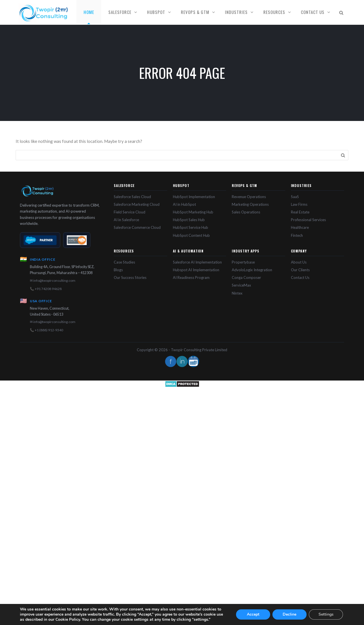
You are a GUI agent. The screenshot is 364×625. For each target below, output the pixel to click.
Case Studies (124, 262)
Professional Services (308, 220)
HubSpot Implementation (194, 197)
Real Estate (300, 212)
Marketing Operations (250, 204)
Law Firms (299, 204)
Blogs (118, 270)
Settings (326, 614)
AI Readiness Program (191, 277)
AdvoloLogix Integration (252, 270)
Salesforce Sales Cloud (132, 197)
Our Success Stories (130, 277)
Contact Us (313, 12)
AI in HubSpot (184, 204)
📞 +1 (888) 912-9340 (46, 330)
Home (89, 12)
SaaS (295, 197)
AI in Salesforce (126, 220)
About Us (299, 262)
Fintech (297, 235)
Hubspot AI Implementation (196, 270)
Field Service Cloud (130, 212)
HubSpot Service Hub (191, 227)
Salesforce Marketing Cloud (137, 204)
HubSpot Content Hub (191, 235)
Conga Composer (246, 277)
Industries (236, 12)
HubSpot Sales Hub (189, 220)
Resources (274, 12)
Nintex (237, 293)
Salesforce (120, 12)
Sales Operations (246, 212)
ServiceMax (241, 285)
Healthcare (300, 227)
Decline (289, 614)
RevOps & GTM (195, 12)
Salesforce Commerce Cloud (137, 227)
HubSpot (156, 12)
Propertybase (243, 262)
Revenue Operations (249, 197)
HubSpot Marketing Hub (193, 212)
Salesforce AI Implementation (197, 262)
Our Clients (300, 270)
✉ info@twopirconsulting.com (53, 280)
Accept (253, 614)
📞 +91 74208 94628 (46, 289)
